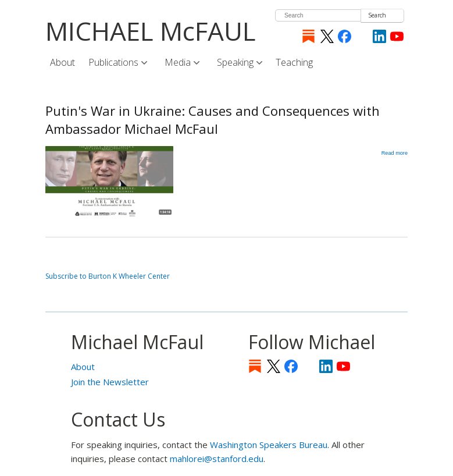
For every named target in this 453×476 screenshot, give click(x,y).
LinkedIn (379, 36)
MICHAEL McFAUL (151, 31)
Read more (395, 153)
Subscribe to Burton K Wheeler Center (108, 276)
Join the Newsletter (110, 382)
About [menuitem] (63, 62)
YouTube (397, 36)
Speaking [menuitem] (236, 63)
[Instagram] (362, 36)
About (83, 367)
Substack (308, 36)
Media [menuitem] (179, 63)
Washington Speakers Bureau (269, 445)
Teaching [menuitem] (294, 62)
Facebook (345, 36)
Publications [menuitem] (114, 63)
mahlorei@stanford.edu (217, 459)
